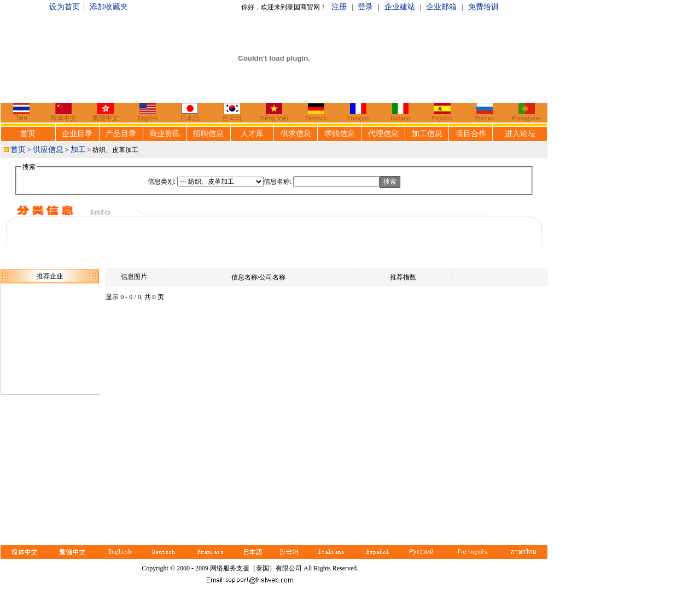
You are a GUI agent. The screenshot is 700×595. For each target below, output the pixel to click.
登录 (365, 7)
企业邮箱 (441, 7)
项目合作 (471, 134)
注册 (339, 7)
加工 (78, 150)
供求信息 (296, 134)
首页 (28, 134)
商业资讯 (165, 134)
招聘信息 (208, 134)
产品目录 (121, 134)
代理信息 (383, 134)
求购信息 (340, 134)
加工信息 (427, 134)
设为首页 (65, 7)
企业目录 (77, 134)
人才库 (252, 134)
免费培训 (483, 7)
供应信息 (48, 150)
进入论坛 (520, 134)
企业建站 (400, 7)
